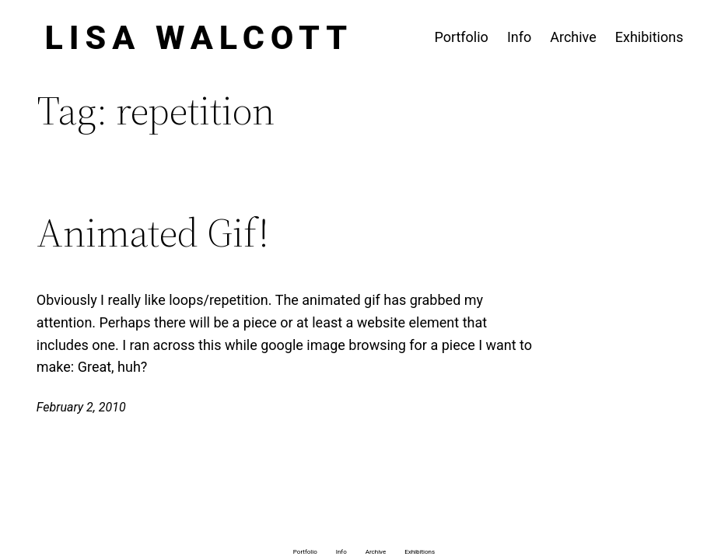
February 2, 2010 (81, 407)
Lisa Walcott (199, 37)
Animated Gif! (153, 233)
